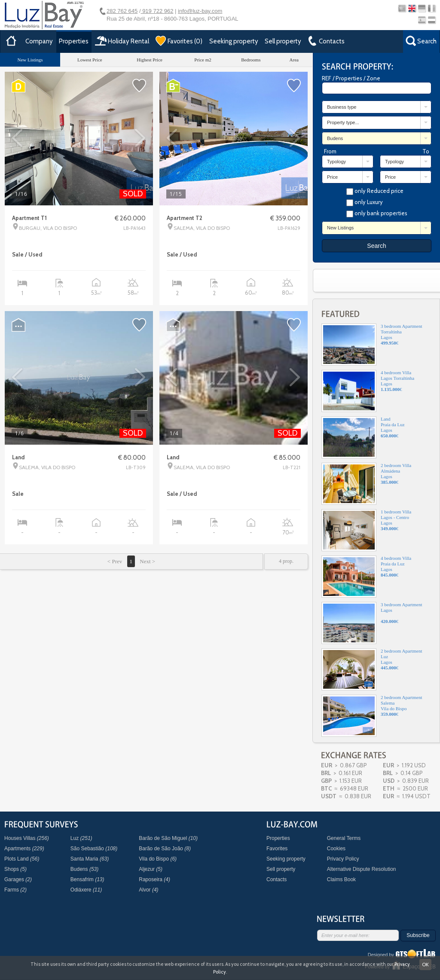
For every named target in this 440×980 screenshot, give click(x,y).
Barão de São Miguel (168, 838)
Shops (15, 869)
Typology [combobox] (336, 162)
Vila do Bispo (158, 859)
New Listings (30, 60)
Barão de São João (165, 849)
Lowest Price (90, 60)
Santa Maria (90, 859)
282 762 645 (122, 11)
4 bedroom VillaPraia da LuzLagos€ (366, 577)
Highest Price (150, 60)
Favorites (277, 849)
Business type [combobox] (342, 107)
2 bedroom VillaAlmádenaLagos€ (366, 484)
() (179, 41)
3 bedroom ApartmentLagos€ (372, 623)
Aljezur (151, 869)
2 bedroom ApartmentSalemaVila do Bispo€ (372, 716)
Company (39, 41)
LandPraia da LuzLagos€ (363, 437)
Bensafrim (87, 879)
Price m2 (203, 60)
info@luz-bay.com (200, 11)
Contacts (277, 879)
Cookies (336, 849)
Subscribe (418, 935)
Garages (18, 879)
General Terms (344, 838)
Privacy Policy (343, 859)
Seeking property (234, 41)
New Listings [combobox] (340, 228)
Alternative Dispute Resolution (362, 869)
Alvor (148, 890)
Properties (74, 41)
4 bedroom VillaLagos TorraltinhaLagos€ (368, 391)
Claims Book (341, 879)
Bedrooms (251, 60)
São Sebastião (94, 849)
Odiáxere (86, 890)
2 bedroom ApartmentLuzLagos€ (372, 669)
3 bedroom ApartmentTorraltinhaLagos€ (372, 345)
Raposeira (154, 879)
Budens (84, 869)
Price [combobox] (332, 177)
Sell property (283, 41)
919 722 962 (157, 11)
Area (294, 60)
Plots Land (22, 859)
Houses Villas (27, 838)
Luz (81, 838)
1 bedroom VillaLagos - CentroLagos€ (366, 530)
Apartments (24, 849)
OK (425, 964)
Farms (15, 890)
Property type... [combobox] (343, 122)
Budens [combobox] (335, 138)
